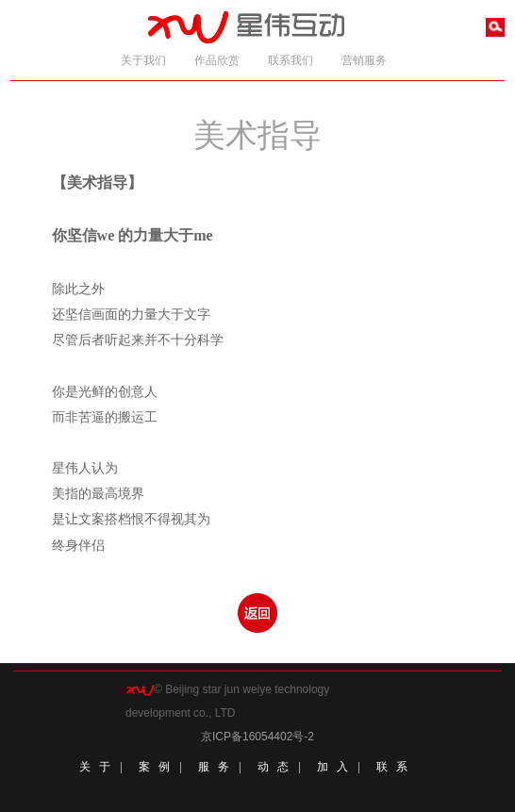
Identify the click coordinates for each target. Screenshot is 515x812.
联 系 (392, 767)
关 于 (95, 767)
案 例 (155, 767)
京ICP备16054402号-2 (257, 737)
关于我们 (143, 60)
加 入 (333, 767)
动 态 (274, 767)
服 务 (214, 767)
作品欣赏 (217, 60)
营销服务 (364, 60)
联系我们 (291, 60)
